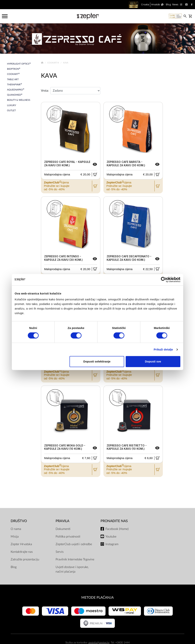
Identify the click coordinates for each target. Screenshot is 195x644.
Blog (14, 567)
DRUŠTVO (19, 521)
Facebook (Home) (117, 529)
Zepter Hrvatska (21, 544)
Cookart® (53, 63)
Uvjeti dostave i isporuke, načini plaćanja (72, 569)
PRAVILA (62, 521)
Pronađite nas (114, 521)
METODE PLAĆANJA (97, 598)
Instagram (112, 544)
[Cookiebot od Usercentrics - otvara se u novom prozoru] (164, 280)
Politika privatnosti (68, 537)
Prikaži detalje (163, 349)
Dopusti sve (153, 361)
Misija (15, 537)
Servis (60, 552)
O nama (16, 529)
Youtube (111, 537)
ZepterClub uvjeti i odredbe (74, 544)
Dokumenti (63, 529)
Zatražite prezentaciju (25, 559)
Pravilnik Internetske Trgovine (75, 559)
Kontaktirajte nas (22, 552)
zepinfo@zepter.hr (99, 643)
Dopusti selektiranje (97, 361)
